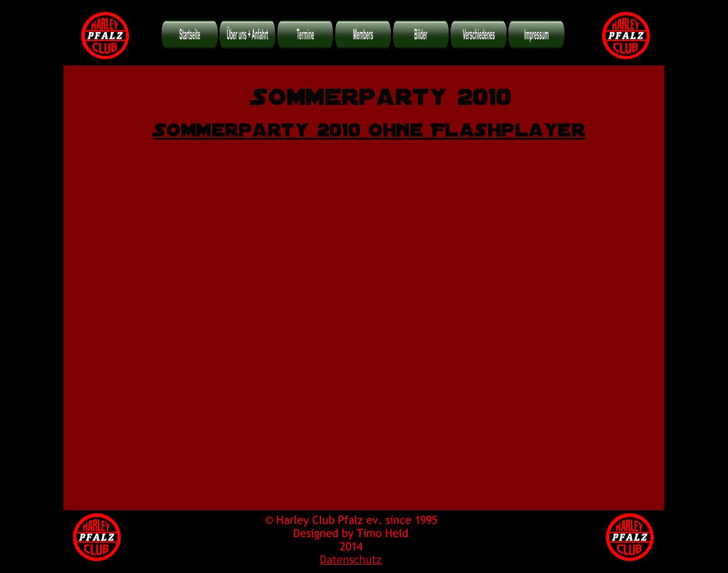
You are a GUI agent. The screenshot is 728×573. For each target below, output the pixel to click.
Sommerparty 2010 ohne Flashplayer (369, 127)
